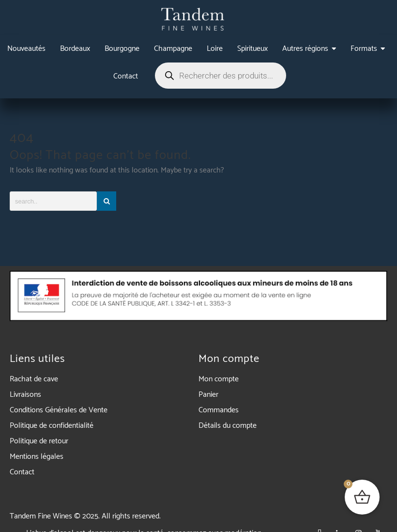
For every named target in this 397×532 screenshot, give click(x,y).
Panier (208, 395)
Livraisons (25, 395)
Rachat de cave (34, 379)
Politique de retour (39, 441)
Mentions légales (37, 457)
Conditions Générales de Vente (59, 410)
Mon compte (219, 379)
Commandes (219, 410)
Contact (22, 472)
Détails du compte (228, 426)
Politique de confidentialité (52, 426)
